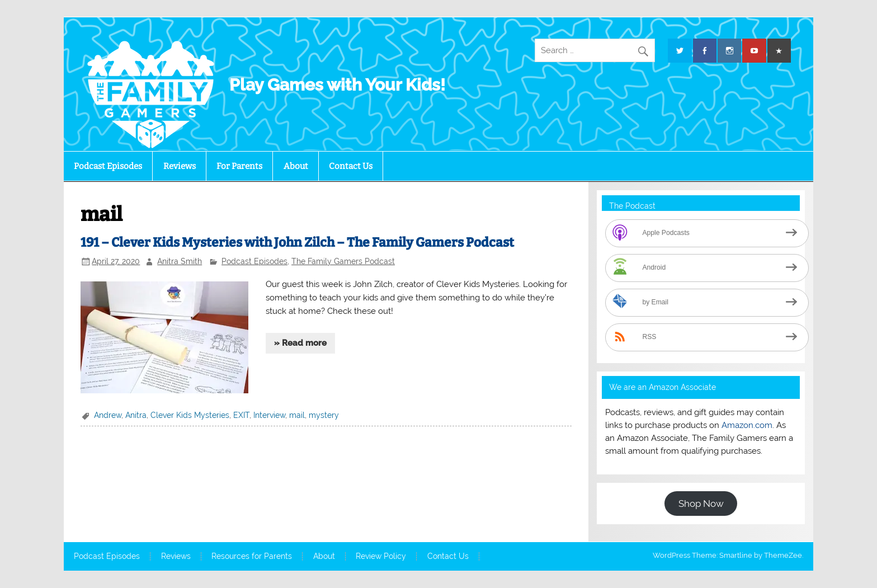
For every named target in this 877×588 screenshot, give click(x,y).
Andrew (108, 415)
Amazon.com (747, 425)
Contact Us (351, 166)
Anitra (136, 415)
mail (297, 415)
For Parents (239, 166)
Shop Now (701, 504)
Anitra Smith (180, 261)
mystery (324, 415)
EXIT (241, 415)
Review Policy (381, 557)
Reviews (180, 166)
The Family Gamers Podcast (343, 261)
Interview (269, 415)
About (296, 166)
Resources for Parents (252, 557)
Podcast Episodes (108, 166)
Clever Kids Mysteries (190, 415)
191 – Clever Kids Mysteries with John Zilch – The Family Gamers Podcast (297, 243)
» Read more (300, 343)
